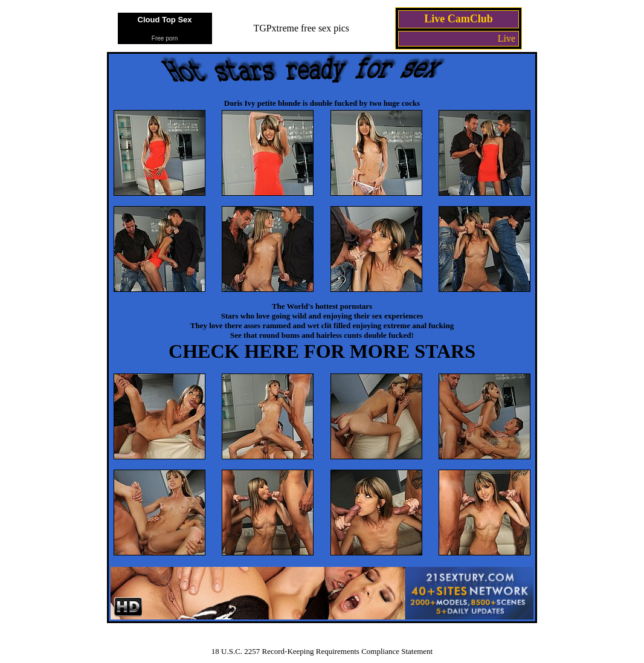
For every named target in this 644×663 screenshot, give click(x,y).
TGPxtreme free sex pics (301, 28)
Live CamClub (459, 19)
